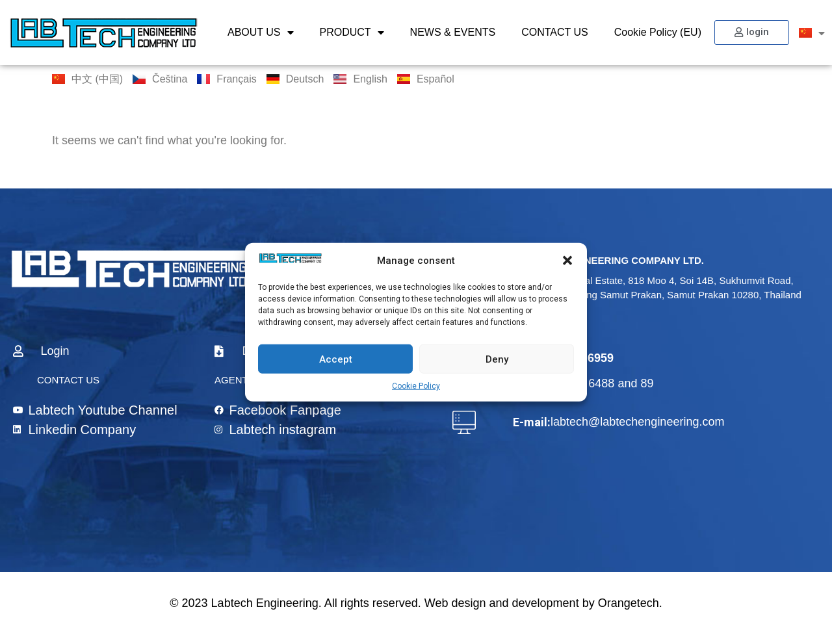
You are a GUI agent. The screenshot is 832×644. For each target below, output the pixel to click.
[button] (567, 261)
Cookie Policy (416, 386)
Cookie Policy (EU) (658, 32)
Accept (336, 359)
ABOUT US (261, 32)
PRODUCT (352, 32)
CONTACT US (555, 32)
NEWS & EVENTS (453, 32)
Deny (497, 359)
